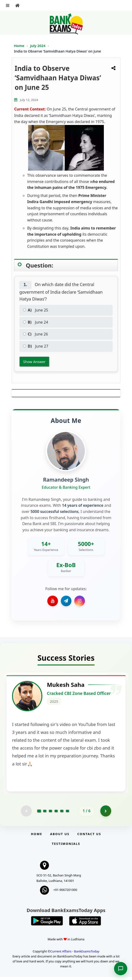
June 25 (35, 310)
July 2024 (38, 46)
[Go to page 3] (50, 814)
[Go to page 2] (45, 814)
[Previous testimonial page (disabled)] (26, 814)
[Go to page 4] (56, 814)
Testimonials (66, 847)
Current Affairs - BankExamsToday (75, 954)
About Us (60, 837)
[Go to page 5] (62, 814)
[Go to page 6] (67, 814)
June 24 (35, 322)
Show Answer (34, 362)
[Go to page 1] (39, 814)
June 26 (35, 334)
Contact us (89, 837)
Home (19, 46)
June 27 (36, 346)
